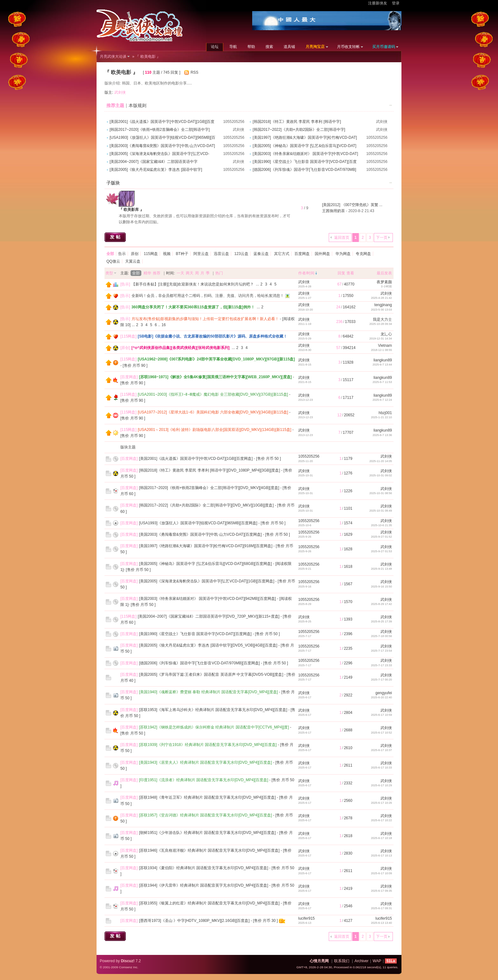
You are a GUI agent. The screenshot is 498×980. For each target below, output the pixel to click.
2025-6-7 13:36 (382, 435)
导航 (233, 47)
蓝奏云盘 (261, 254)
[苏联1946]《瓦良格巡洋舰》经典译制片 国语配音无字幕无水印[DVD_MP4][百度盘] (209, 850)
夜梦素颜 (384, 282)
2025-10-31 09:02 (381, 475)
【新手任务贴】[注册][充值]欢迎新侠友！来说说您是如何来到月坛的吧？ (193, 284)
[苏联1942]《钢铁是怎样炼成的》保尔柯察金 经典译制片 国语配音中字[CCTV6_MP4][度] (214, 727)
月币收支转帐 (348, 47)
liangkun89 (383, 360)
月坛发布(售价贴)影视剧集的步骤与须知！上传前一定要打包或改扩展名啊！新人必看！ (205, 319)
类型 (109, 273)
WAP (377, 961)
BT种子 (182, 254)
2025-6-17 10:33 (381, 768)
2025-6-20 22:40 (381, 697)
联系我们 (342, 961)
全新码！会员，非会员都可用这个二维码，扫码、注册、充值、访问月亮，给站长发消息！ (208, 296)
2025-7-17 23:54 (381, 651)
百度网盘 (302, 254)
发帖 (116, 237)
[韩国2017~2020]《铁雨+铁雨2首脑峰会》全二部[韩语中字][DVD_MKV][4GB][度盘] (209, 488)
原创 (135, 254)
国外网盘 (322, 254)
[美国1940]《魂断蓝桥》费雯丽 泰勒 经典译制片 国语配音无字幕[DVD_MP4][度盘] (209, 692)
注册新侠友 (378, 3)
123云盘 (241, 254)
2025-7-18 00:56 (381, 636)
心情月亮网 (319, 961)
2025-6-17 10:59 (381, 715)
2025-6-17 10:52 (381, 733)
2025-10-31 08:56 (381, 493)
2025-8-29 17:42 (381, 604)
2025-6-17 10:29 (381, 785)
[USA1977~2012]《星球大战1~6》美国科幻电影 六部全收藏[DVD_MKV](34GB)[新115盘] (213, 412)
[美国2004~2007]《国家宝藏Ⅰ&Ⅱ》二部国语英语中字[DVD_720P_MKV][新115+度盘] (209, 616)
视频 (167, 254)
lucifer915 (306, 918)
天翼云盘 (133, 261)
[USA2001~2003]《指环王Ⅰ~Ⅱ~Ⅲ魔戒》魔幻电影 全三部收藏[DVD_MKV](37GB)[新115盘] (213, 394)
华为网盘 (343, 254)
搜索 (269, 47)
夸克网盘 (363, 254)
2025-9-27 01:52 (381, 537)
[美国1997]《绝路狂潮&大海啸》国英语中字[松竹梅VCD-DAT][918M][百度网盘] (206, 546)
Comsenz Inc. (128, 967)
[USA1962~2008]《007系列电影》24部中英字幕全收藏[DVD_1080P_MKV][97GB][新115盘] (216, 359)
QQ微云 (113, 261)
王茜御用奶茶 (333, 211)
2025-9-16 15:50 (381, 587)
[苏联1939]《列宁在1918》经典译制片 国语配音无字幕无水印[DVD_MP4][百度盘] (208, 745)
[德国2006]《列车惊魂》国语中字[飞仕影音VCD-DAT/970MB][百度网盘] (200, 663)
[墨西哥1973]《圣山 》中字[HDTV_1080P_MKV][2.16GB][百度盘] (194, 921)
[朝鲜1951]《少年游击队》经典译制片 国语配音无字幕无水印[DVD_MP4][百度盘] (208, 833)
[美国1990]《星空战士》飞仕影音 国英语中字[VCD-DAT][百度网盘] (195, 634)
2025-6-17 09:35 (381, 891)
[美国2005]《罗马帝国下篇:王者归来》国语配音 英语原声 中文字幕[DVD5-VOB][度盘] (211, 675)
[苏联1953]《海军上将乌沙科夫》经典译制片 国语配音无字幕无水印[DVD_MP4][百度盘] (213, 710)
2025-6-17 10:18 (381, 838)
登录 (396, 3)
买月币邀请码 (384, 47)
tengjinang (383, 305)
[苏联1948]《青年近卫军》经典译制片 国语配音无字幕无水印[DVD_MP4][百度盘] (208, 797)
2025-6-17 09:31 (381, 908)
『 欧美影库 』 (131, 210)
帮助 (251, 47)
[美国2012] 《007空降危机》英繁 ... (352, 205)
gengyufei (384, 693)
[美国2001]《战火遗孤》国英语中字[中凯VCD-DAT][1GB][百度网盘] (196, 459)
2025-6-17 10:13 (381, 856)
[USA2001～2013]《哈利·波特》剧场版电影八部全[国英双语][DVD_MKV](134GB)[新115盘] (215, 430)
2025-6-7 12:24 (382, 400)
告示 (122, 254)
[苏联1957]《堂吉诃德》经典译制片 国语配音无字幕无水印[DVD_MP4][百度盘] (206, 815)
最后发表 (384, 273)
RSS (195, 72)
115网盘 (151, 254)
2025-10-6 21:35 (381, 525)
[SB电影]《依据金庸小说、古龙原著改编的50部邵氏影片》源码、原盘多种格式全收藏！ (212, 336)
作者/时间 (306, 273)
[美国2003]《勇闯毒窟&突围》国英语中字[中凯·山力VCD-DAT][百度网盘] (200, 534)
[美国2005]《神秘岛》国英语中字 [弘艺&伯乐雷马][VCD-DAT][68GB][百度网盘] (206, 564)
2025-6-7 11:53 (382, 382)
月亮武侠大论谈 (113, 57)
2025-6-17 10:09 (381, 873)
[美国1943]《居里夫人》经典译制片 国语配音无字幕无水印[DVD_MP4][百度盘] (206, 762)
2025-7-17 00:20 (381, 680)
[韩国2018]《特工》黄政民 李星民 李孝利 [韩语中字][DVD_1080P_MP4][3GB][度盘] (210, 470)
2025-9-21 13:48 (381, 569)
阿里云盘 (201, 254)
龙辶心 (386, 334)
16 (164, 325)
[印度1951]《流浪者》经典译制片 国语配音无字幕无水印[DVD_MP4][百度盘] (204, 780)
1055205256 (234, 122)
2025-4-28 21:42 (381, 298)
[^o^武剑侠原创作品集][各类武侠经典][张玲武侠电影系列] (181, 348)
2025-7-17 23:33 (381, 665)
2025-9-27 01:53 (381, 551)
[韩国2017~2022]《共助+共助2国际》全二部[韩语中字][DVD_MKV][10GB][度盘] (206, 505)
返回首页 (342, 238)
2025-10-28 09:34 (381, 324)
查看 (350, 273)
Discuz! (128, 961)
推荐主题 (115, 105)
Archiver (361, 961)
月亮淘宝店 (315, 47)
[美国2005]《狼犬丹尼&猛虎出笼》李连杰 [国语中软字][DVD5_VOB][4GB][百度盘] (208, 645)
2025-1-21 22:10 (381, 417)
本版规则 (138, 105)
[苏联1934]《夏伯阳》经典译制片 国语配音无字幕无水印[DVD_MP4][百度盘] (204, 868)
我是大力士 (382, 319)
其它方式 (282, 254)
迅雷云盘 (221, 254)
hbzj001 (385, 413)
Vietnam (385, 346)
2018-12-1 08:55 (381, 350)
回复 (341, 273)
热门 (219, 273)
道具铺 (289, 47)
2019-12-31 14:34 (381, 339)
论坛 (215, 47)
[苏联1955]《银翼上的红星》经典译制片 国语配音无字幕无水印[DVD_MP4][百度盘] (209, 903)
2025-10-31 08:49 (381, 511)
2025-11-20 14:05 (381, 461)
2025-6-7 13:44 (382, 365)
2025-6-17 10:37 (381, 750)
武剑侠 (120, 92)
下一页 (382, 238)
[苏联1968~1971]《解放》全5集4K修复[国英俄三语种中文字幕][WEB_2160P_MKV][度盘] (215, 377)
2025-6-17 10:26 (381, 803)
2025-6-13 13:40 (381, 923)
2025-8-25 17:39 (381, 621)
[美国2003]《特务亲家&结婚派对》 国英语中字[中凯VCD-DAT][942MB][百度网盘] (208, 599)
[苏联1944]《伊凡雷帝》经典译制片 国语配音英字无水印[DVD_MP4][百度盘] (204, 885)
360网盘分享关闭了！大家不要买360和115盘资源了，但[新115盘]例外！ (193, 307)
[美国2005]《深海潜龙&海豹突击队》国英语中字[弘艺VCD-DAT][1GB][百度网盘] (207, 581)
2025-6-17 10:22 (381, 820)
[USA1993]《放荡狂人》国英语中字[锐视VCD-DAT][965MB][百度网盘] (198, 523)
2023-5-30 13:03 (381, 310)
